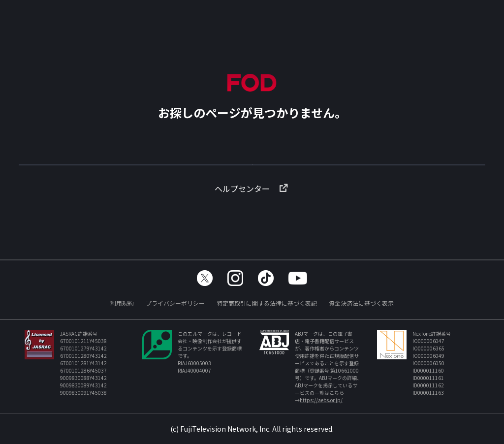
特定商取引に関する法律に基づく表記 (267, 303)
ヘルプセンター (252, 204)
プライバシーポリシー (175, 303)
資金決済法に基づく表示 (361, 303)
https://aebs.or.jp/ (321, 400)
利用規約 (122, 303)
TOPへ (252, 169)
